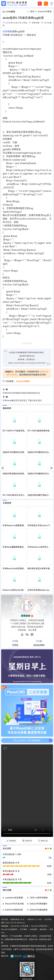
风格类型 (11, 841)
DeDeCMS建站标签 (14, 910)
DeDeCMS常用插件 (39, 904)
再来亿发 (43, 841)
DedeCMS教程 (45, 11)
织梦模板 (7, 31)
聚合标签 (43, 929)
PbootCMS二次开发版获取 (33, 741)
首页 (32, 11)
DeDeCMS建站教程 (39, 910)
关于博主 (24, 929)
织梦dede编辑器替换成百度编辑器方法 (20, 547)
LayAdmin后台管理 (14, 898)
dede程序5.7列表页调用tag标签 (23, 18)
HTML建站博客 (14, 4)
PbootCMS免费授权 (9, 929)
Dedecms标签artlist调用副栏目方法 (19, 590)
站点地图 (33, 929)
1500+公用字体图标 (39, 898)
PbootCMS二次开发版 (19, 926)
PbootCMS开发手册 (14, 904)
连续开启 (27, 841)
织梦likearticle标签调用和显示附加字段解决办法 (24, 568)
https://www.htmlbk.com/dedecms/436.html (27, 363)
